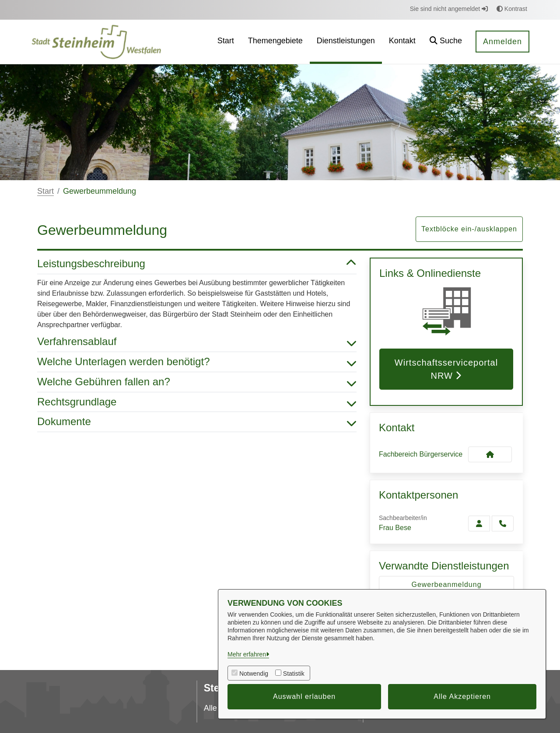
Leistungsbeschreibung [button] (197, 264)
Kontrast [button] (512, 9)
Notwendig (254, 674)
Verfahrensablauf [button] (197, 342)
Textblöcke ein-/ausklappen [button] (469, 229)
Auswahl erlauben (304, 696)
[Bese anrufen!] (503, 524)
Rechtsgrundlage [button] (197, 402)
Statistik (294, 674)
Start (45, 191)
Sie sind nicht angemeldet (449, 9)
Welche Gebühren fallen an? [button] (197, 382)
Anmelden (502, 42)
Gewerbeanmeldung (446, 585)
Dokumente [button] (197, 422)
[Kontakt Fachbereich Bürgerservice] (490, 454)
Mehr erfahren (247, 654)
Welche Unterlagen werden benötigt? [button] (197, 362)
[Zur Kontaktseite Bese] (479, 524)
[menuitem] (226, 42)
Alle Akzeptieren (462, 696)
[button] (446, 42)
